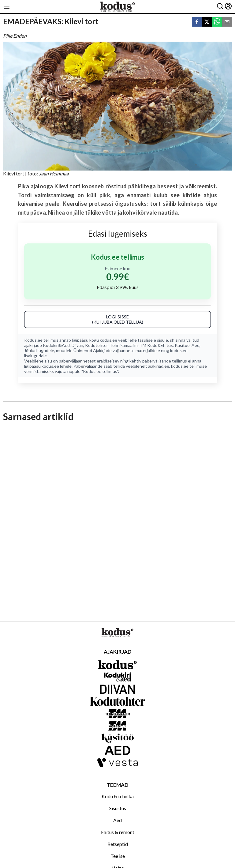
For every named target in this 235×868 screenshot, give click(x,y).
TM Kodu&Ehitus (156, 345)
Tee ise (118, 856)
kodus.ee (108, 340)
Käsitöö (182, 345)
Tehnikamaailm (124, 345)
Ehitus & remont (118, 832)
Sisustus (118, 808)
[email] (227, 22)
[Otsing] (220, 7)
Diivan (77, 345)
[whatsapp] (217, 22)
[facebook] (197, 22)
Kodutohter (96, 345)
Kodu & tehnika (118, 796)
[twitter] (207, 22)
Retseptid (118, 844)
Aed (196, 345)
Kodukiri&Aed (56, 345)
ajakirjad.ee (159, 366)
